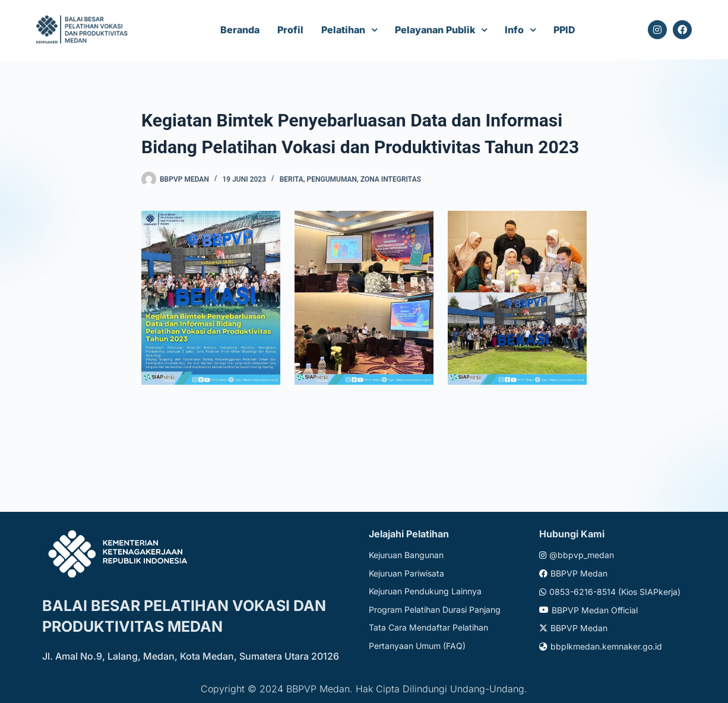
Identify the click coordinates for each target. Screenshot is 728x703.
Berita (292, 179)
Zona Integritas (391, 179)
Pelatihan (343, 30)
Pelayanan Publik (435, 30)
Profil (290, 30)
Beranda (240, 30)
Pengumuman (332, 179)
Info (514, 30)
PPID (564, 30)
